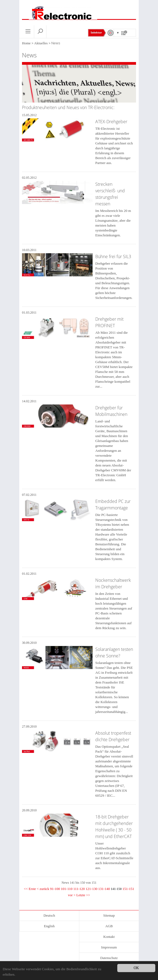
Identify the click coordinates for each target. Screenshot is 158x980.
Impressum (109, 947)
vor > (72, 895)
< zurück (43, 889)
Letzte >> (83, 895)
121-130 (91, 889)
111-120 (79, 889)
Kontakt (109, 937)
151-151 (128, 889)
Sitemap (109, 915)
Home (26, 43)
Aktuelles (41, 43)
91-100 (55, 889)
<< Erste (30, 889)
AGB (109, 926)
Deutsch (49, 915)
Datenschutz (109, 958)
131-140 (104, 889)
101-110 (67, 889)
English (49, 926)
